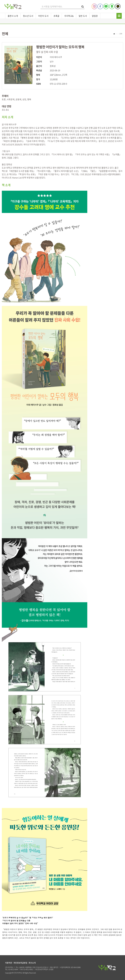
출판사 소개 (13, 16)
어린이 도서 (43, 16)
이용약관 (9, 963)
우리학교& (69, 16)
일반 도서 (83, 16)
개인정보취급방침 (20, 963)
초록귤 (56, 16)
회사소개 (32, 963)
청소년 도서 (28, 16)
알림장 (95, 16)
